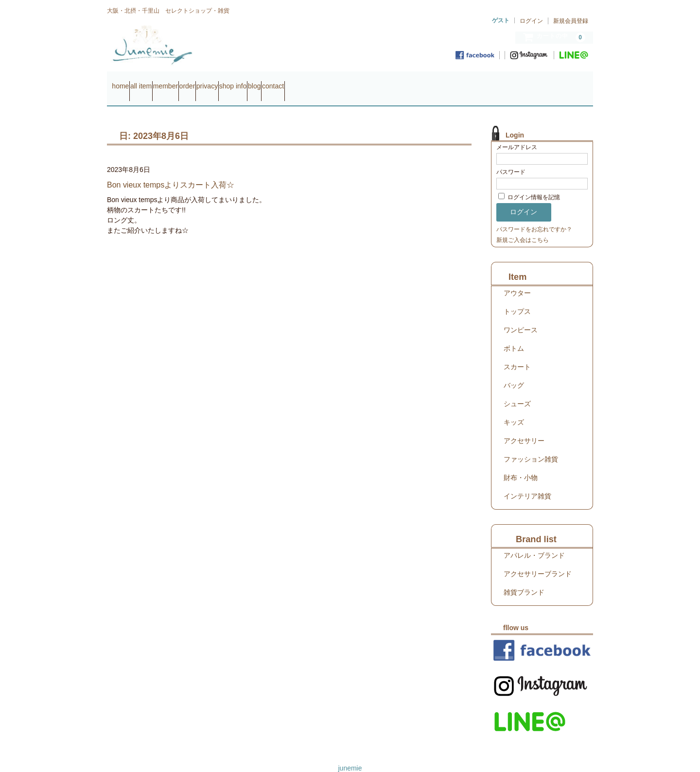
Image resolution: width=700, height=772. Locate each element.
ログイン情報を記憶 (529, 184)
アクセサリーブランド (538, 560)
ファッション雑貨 (531, 446)
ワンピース (521, 316)
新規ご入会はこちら (523, 226)
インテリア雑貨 (527, 482)
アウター (517, 279)
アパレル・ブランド (534, 542)
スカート (517, 353)
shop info (331, 82)
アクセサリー (524, 427)
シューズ (517, 390)
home (125, 82)
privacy (286, 82)
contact (409, 82)
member (207, 82)
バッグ (514, 372)
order (248, 82)
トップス (517, 298)
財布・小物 (521, 464)
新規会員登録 (571, 21)
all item (164, 82)
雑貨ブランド (524, 579)
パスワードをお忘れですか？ (534, 216)
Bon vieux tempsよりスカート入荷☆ (171, 171)
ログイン (531, 21)
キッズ (514, 409)
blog (371, 82)
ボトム (514, 335)
